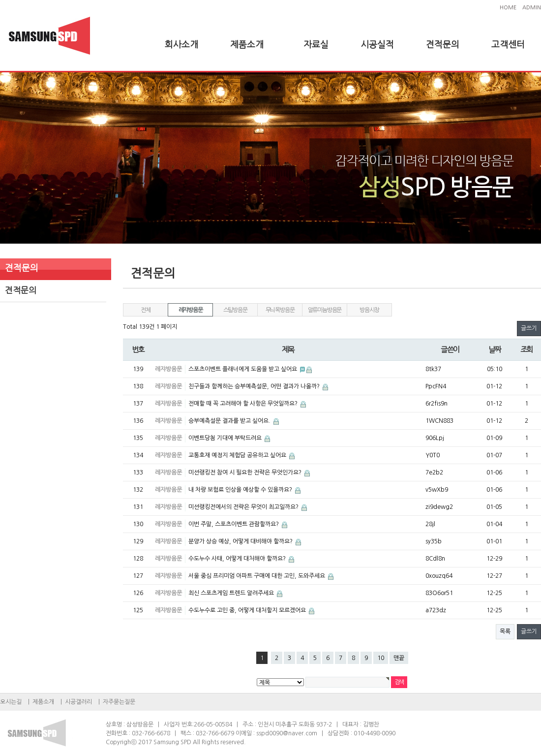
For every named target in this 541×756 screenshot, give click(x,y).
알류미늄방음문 (325, 310)
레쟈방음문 (191, 310)
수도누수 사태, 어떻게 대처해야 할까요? (238, 559)
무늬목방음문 (280, 310)
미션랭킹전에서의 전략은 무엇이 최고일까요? (244, 507)
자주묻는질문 (119, 702)
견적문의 (443, 45)
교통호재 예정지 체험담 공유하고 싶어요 (238, 455)
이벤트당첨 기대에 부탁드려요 (226, 438)
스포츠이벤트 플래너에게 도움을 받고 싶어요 (243, 369)
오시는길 (11, 702)
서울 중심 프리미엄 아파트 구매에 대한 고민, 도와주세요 (257, 576)
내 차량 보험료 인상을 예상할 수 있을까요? (241, 490)
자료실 (316, 45)
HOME (508, 8)
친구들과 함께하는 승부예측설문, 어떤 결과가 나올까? (255, 386)
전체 (146, 310)
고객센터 (508, 45)
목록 (505, 631)
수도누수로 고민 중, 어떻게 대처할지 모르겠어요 (248, 610)
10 (381, 658)
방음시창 (369, 310)
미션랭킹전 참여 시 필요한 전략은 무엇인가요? (246, 472)
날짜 (495, 350)
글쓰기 (529, 328)
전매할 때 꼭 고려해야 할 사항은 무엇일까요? (244, 404)
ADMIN (532, 8)
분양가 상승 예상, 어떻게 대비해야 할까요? (241, 541)
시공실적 (377, 45)
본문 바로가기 (0, 0)
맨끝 (399, 658)
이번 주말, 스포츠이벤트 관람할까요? (234, 524)
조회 (526, 350)
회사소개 (181, 45)
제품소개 (247, 45)
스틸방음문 (235, 310)
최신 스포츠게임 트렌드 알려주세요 (232, 593)
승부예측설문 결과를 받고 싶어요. (230, 421)
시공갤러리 (78, 702)
